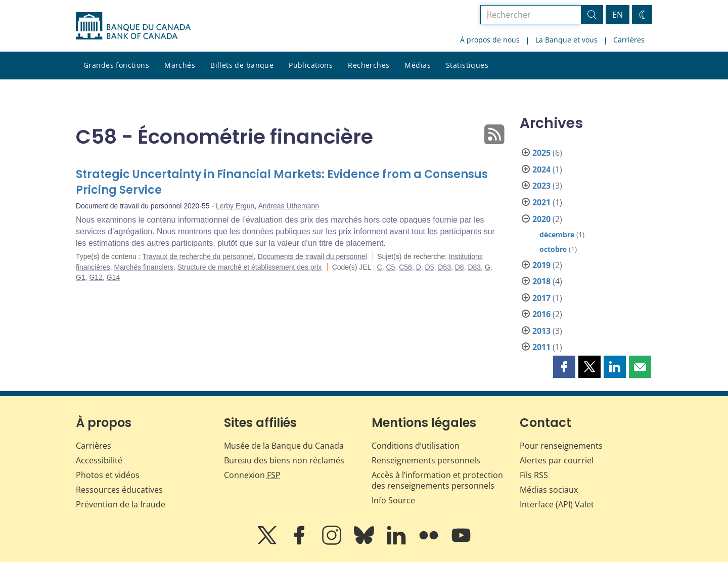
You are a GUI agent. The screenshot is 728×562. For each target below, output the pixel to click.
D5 (430, 267)
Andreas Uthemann (288, 206)
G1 (81, 277)
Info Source (393, 500)
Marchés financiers (144, 267)
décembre (557, 234)
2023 (541, 186)
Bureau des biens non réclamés (284, 460)
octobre (553, 249)
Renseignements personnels (426, 460)
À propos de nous (490, 40)
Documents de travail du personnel (312, 256)
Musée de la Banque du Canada (284, 446)
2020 (541, 219)
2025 (541, 153)
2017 (541, 298)
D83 (474, 267)
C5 (391, 267)
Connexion (252, 475)
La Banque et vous (566, 40)
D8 (460, 267)
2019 (541, 265)
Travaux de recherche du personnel (198, 256)
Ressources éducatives (119, 490)
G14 (113, 277)
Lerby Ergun (235, 206)
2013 (541, 331)
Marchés (180, 65)
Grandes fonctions (116, 65)
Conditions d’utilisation (416, 446)
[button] (564, 367)
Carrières (629, 40)
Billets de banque (242, 65)
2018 (541, 281)
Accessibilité (99, 460)
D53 (444, 267)
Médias (418, 65)
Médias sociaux (549, 490)
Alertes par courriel (557, 460)
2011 (541, 347)
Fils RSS (534, 475)
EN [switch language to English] (618, 15)
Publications (311, 65)
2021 (541, 202)
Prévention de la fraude (121, 504)
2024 (541, 169)
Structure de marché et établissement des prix (250, 267)
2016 (541, 314)
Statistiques (467, 65)
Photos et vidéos (108, 475)
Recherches (369, 65)
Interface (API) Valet (557, 504)
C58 (405, 267)
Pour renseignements (561, 446)
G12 (96, 277)
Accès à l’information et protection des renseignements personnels (437, 480)
